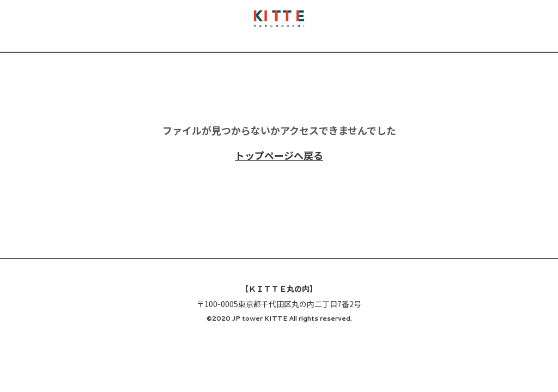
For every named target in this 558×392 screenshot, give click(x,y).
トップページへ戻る (279, 155)
